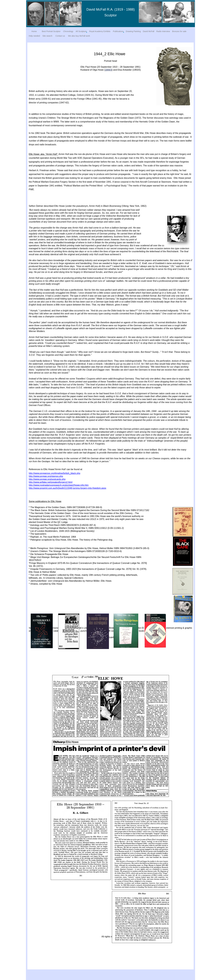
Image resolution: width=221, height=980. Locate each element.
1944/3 (108, 70)
